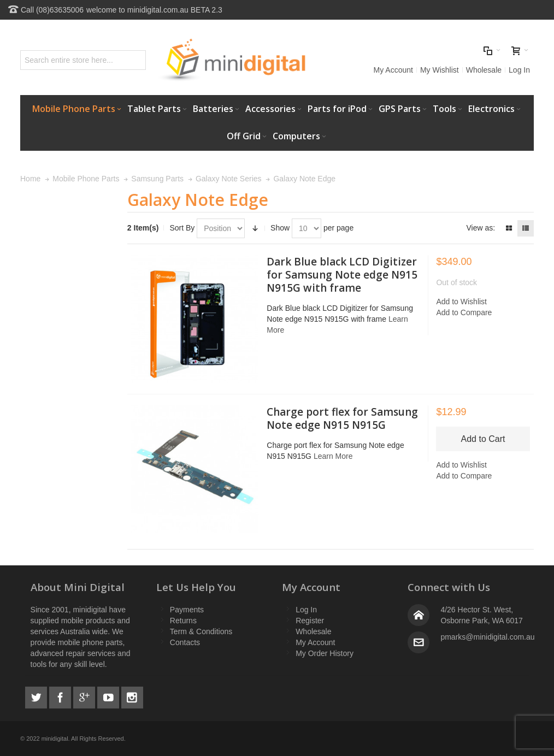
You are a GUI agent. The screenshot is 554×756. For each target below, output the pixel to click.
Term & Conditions (201, 631)
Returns (183, 621)
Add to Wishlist (461, 302)
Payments (187, 610)
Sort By (182, 228)
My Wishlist (440, 70)
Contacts (185, 642)
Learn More (333, 456)
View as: (481, 228)
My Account (393, 70)
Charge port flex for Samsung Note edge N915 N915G (342, 418)
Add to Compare (464, 312)
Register (310, 621)
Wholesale (484, 70)
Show (280, 228)
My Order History (325, 653)
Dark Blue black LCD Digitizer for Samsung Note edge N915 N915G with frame (342, 275)
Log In (519, 70)
